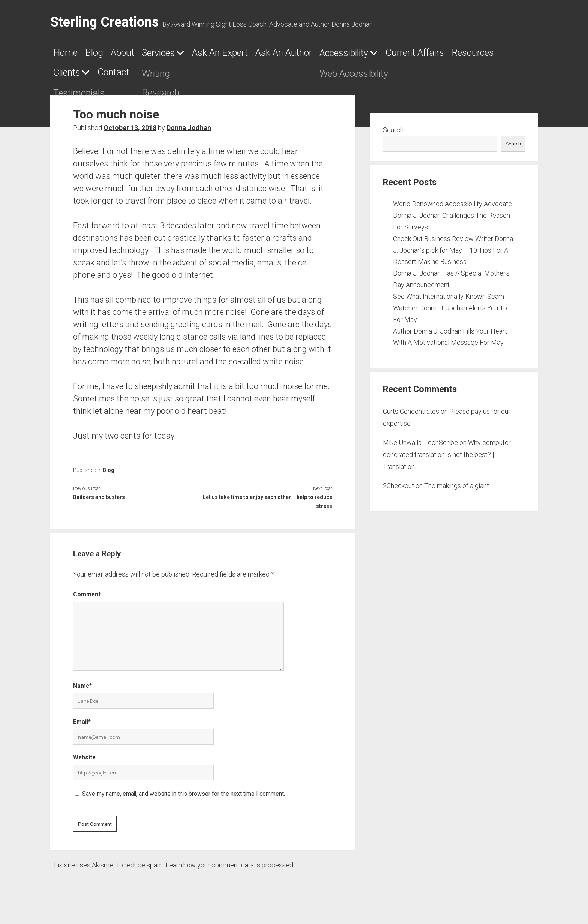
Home (69, 55)
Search (393, 134)
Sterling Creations (104, 22)
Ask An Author (361, 55)
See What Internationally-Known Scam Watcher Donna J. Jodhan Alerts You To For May (450, 312)
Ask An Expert (276, 55)
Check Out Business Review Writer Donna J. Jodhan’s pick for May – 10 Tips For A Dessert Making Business (453, 255)
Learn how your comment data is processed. (230, 869)
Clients (225, 77)
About (146, 55)
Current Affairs (92, 77)
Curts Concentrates (411, 416)
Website (84, 762)
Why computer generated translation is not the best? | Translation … (447, 459)
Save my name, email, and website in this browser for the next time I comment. (184, 798)
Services (195, 55)
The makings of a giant (457, 490)
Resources (169, 77)
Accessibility (442, 55)
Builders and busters (99, 502)
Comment (87, 599)
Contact (287, 77)
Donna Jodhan (189, 132)
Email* (82, 726)
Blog (108, 55)
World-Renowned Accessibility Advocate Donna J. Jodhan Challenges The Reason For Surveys (452, 220)
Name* (82, 690)
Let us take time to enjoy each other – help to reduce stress (268, 506)
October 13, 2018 (130, 132)
